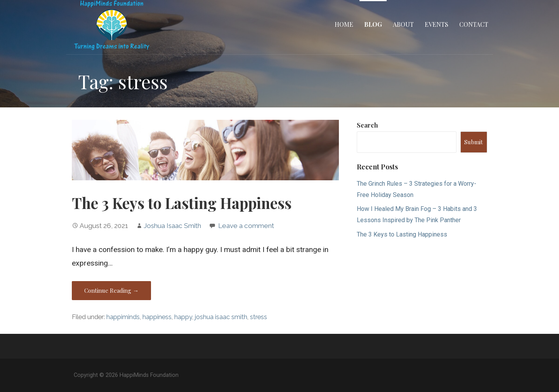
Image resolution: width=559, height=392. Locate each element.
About (403, 24)
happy (183, 317)
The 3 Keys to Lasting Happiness (182, 203)
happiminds (123, 317)
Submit (474, 142)
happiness (157, 317)
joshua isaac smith (221, 317)
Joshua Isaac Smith (172, 226)
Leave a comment (246, 226)
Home (344, 24)
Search (367, 125)
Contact (474, 24)
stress (259, 317)
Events (437, 24)
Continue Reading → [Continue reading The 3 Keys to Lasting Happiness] (111, 290)
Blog (373, 24)
